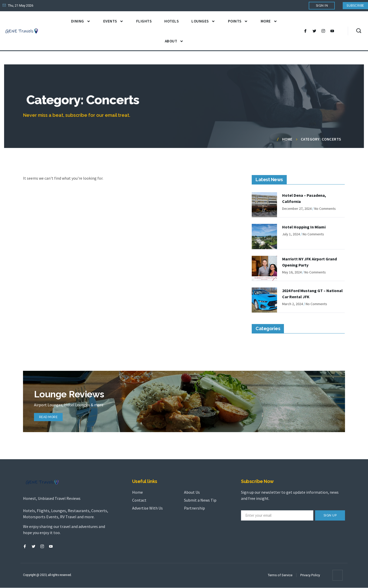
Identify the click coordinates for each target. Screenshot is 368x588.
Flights (144, 21)
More (269, 21)
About (174, 41)
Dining (81, 21)
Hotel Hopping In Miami (304, 227)
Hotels (171, 21)
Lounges (203, 21)
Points (238, 21)
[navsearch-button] (359, 31)
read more (51, 416)
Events (113, 21)
